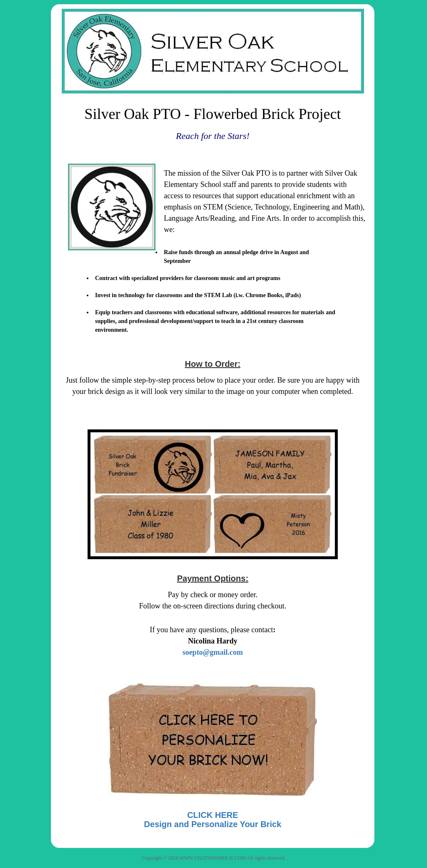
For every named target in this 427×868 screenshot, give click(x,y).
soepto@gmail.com (212, 652)
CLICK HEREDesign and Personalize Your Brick (212, 820)
